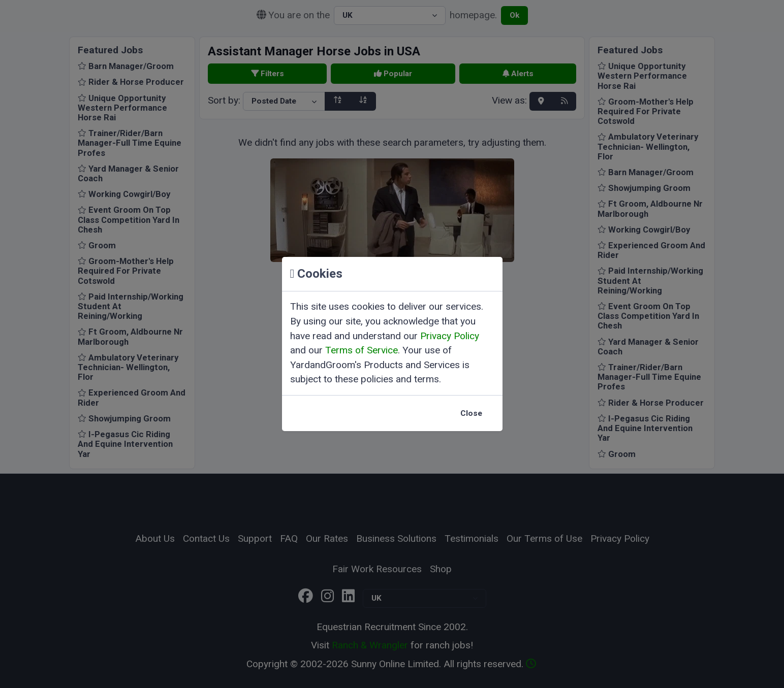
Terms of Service (362, 350)
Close (471, 413)
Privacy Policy (450, 336)
